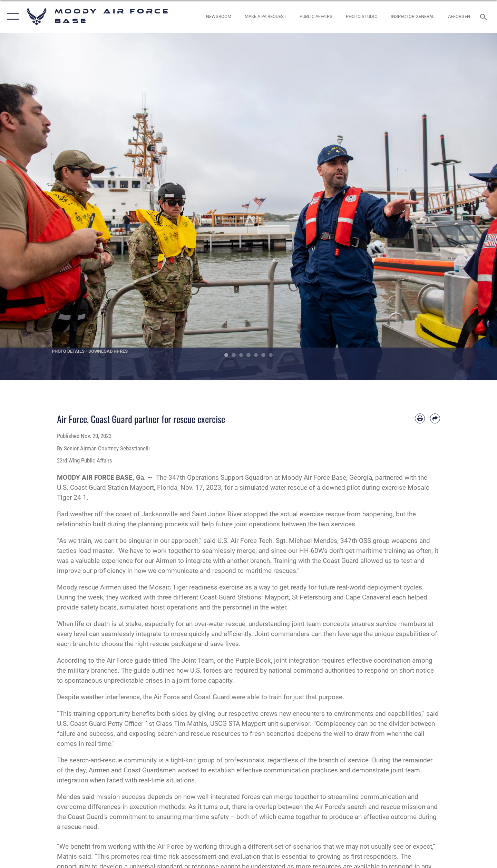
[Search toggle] (484, 16)
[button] (11, 16)
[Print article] (420, 418)
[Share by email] (435, 418)
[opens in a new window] (265, 16)
